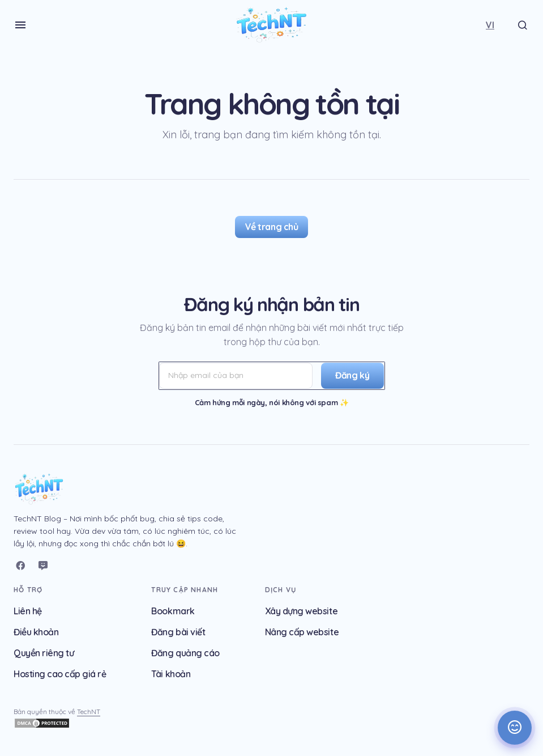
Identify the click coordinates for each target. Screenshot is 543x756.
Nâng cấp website (302, 632)
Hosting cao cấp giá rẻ (60, 674)
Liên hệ (28, 611)
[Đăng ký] (350, 376)
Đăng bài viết (178, 632)
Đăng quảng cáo (185, 653)
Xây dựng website (301, 611)
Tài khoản (171, 674)
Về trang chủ (271, 227)
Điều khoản (36, 632)
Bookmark (173, 611)
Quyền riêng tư (44, 653)
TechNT (89, 712)
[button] (20, 25)
